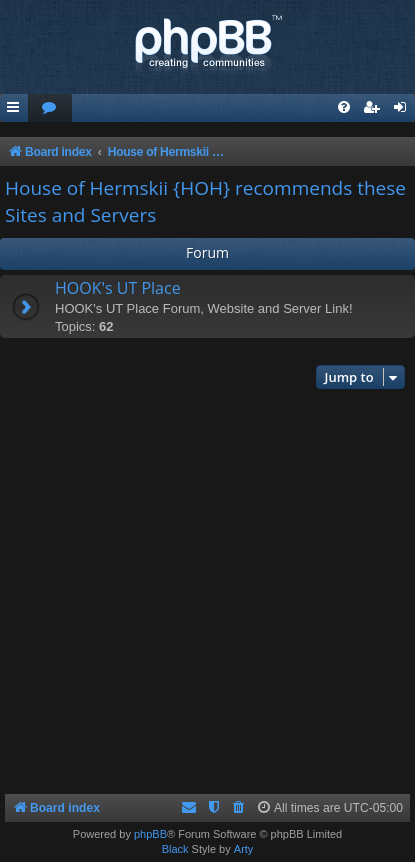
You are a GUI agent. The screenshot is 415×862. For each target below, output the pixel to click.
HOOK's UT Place (118, 288)
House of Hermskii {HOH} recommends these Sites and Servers (205, 201)
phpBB (150, 834)
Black (175, 849)
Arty (244, 849)
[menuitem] (50, 108)
